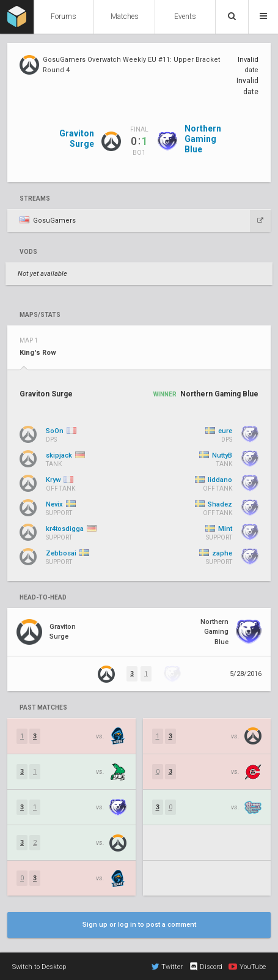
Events (185, 17)
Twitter (167, 967)
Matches (125, 17)
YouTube (247, 967)
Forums (64, 17)
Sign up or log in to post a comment (139, 925)
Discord (206, 967)
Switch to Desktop (39, 967)
